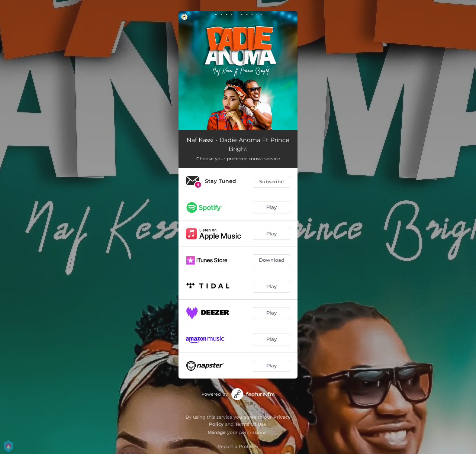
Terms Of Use (251, 424)
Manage (217, 432)
